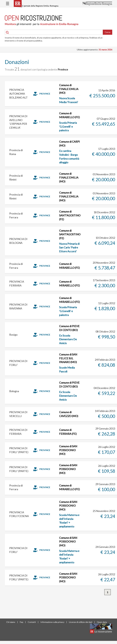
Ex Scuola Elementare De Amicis (68, 339)
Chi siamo (11, 622)
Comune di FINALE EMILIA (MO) (69, 89)
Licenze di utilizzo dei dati (81, 622)
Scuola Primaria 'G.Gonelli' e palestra (68, 126)
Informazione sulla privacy (52, 622)
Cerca (108, 32)
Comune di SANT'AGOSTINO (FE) (70, 215)
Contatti (32, 622)
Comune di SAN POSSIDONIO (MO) (68, 450)
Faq (21, 622)
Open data (102, 622)
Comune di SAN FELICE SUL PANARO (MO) (68, 358)
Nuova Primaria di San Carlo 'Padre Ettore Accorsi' (69, 247)
